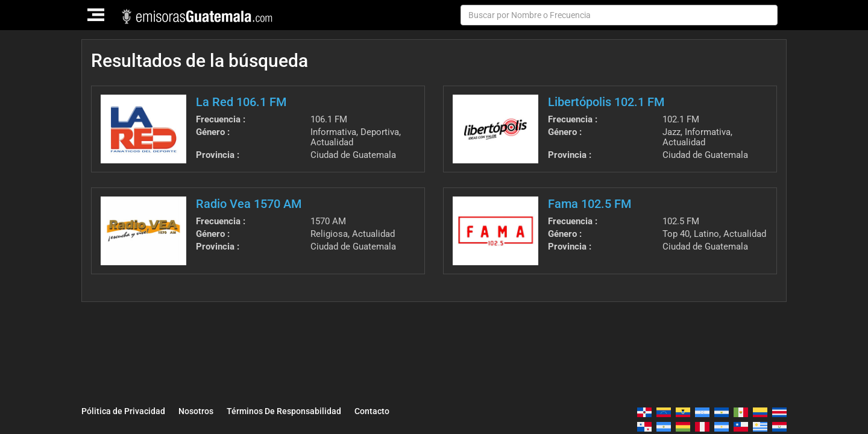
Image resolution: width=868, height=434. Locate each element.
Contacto (372, 411)
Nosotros (196, 411)
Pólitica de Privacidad (123, 411)
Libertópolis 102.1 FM (606, 102)
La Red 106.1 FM (241, 102)
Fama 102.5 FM (590, 204)
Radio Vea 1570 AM (249, 204)
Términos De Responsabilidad (284, 411)
